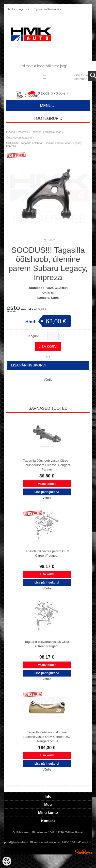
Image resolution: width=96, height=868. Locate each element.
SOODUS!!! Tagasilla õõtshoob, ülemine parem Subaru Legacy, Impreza (44, 144)
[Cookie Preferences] (7, 861)
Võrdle (48, 380)
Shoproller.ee (84, 852)
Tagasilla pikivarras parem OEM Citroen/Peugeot (47, 553)
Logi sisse (24, 9)
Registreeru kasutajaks (47, 9)
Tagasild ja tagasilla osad (46, 132)
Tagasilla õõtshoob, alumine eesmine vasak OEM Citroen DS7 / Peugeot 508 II (47, 737)
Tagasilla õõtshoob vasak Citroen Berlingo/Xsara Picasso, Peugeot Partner (47, 465)
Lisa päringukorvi (28, 365)
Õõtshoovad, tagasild (19, 138)
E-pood (10, 132)
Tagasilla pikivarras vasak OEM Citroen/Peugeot (47, 644)
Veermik (23, 132)
